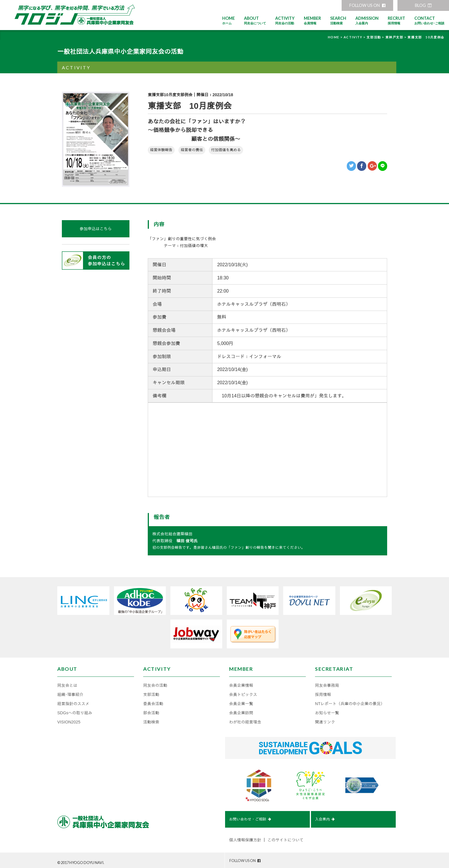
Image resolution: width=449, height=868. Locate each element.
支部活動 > (376, 37)
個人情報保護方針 (245, 838)
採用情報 (323, 691)
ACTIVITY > (355, 37)
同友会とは (67, 682)
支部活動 (151, 691)
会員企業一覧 (241, 700)
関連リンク (325, 719)
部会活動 (151, 709)
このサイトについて (285, 838)
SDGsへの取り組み (75, 709)
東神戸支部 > (397, 37)
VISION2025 (69, 719)
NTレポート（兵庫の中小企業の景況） (350, 700)
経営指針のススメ (73, 700)
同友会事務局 (327, 682)
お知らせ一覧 (327, 709)
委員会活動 (153, 700)
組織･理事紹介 (70, 691)
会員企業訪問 (241, 709)
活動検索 (151, 719)
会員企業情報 (241, 682)
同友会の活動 (155, 682)
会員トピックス (243, 691)
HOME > (336, 37)
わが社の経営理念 (245, 719)
